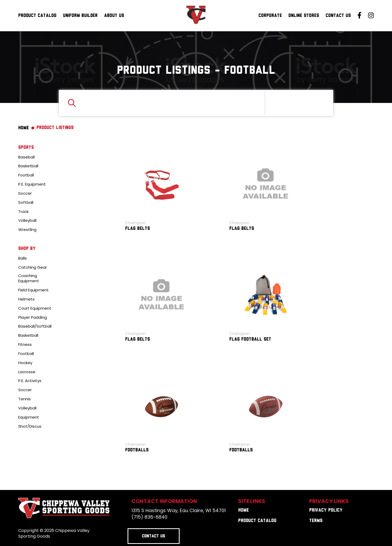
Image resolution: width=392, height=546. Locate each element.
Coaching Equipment (29, 278)
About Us (114, 16)
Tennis (24, 399)
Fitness (25, 345)
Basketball (28, 166)
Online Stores (304, 16)
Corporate (270, 16)
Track (23, 212)
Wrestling (27, 230)
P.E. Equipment (32, 184)
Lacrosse (27, 372)
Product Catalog (37, 16)
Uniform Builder (80, 16)
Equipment (29, 417)
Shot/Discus (30, 426)
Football (26, 175)
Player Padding (33, 317)
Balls (23, 258)
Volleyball (27, 220)
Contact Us (338, 16)
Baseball (26, 157)
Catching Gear (33, 267)
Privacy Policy (326, 510)
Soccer (25, 193)
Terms (316, 521)
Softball (26, 203)
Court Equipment (35, 308)
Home (244, 510)
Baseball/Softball (35, 326)
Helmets (26, 299)
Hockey (25, 363)
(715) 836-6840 (149, 517)
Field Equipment (33, 290)
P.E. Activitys (30, 381)
